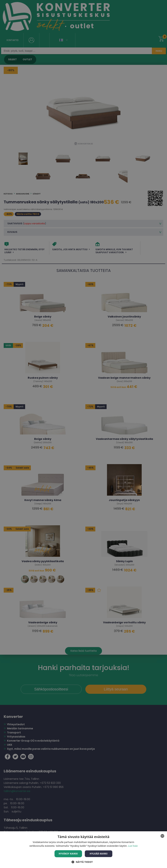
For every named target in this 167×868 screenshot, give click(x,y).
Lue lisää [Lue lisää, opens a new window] (133, 846)
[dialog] (83, 434)
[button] (83, 862)
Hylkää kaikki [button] (99, 854)
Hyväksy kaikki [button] (68, 854)
